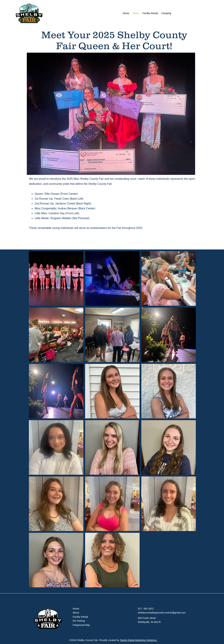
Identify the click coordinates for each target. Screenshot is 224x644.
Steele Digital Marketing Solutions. (139, 640)
